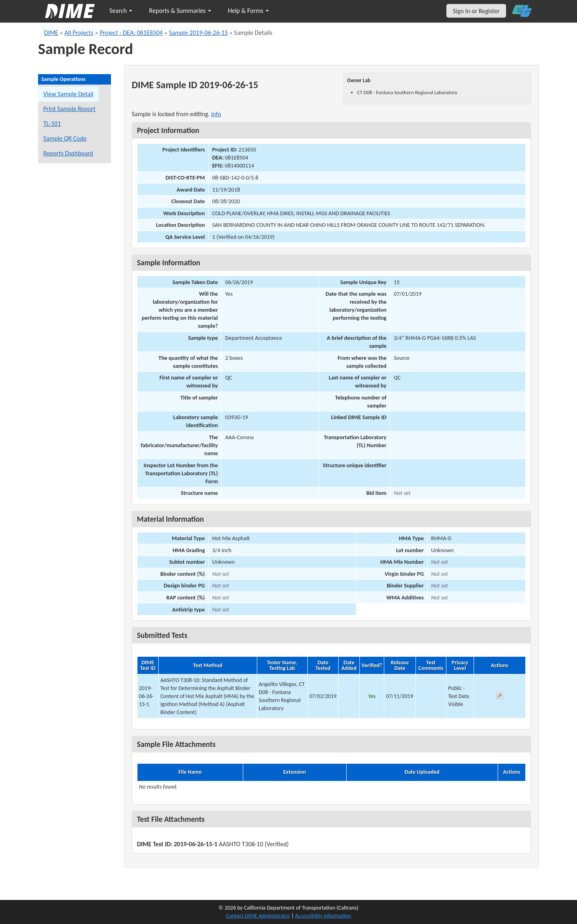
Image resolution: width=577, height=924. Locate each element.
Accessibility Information (323, 916)
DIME (51, 33)
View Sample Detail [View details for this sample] (68, 94)
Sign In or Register (476, 11)
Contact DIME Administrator (258, 916)
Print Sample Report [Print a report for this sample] (69, 109)
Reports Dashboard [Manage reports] (68, 153)
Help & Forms (248, 11)
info (216, 114)
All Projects (79, 33)
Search (121, 11)
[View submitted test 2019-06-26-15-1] (500, 697)
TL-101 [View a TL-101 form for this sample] (52, 124)
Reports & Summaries (180, 11)
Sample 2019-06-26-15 (198, 33)
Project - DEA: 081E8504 (131, 33)
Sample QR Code (65, 138)
